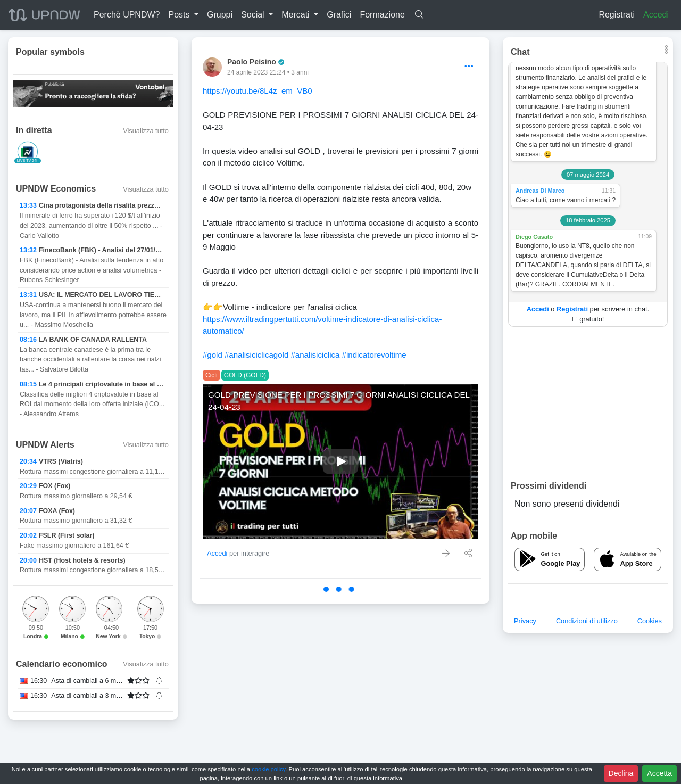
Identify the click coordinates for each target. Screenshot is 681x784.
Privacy (525, 621)
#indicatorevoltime (374, 355)
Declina (621, 773)
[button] (183, 15)
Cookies (650, 621)
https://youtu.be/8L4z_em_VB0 (258, 91)
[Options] (469, 67)
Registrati (617, 15)
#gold (213, 355)
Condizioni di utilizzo (587, 621)
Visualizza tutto (146, 131)
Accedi (656, 15)
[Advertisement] (588, 407)
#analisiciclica (315, 355)
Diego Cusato (534, 237)
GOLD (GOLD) (245, 375)
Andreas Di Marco (540, 191)
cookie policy (268, 769)
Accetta (659, 773)
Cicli (211, 375)
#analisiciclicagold (256, 355)
